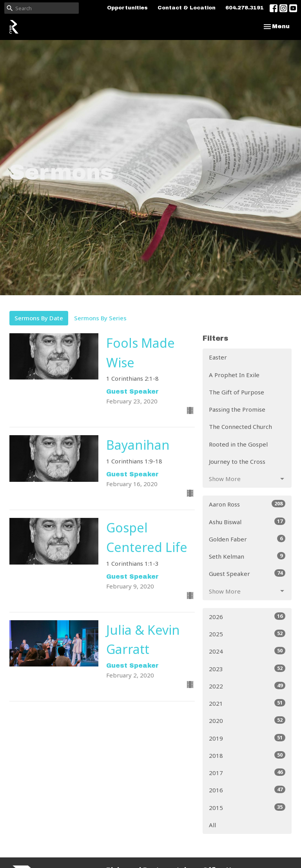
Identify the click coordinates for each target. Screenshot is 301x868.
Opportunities (127, 8)
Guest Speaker (247, 573)
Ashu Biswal (247, 522)
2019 (247, 738)
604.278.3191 (245, 8)
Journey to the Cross (237, 461)
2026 (247, 616)
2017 (247, 773)
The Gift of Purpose (237, 392)
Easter (218, 357)
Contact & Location (187, 8)
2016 (247, 790)
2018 (247, 755)
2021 (247, 703)
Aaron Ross (247, 504)
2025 (247, 634)
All (212, 825)
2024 (247, 651)
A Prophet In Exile (234, 375)
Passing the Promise (237, 409)
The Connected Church (240, 427)
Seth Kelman (247, 556)
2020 (247, 720)
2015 (247, 807)
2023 (247, 669)
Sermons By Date (39, 318)
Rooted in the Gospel (238, 444)
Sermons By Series (100, 318)
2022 (247, 686)
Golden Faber (247, 539)
